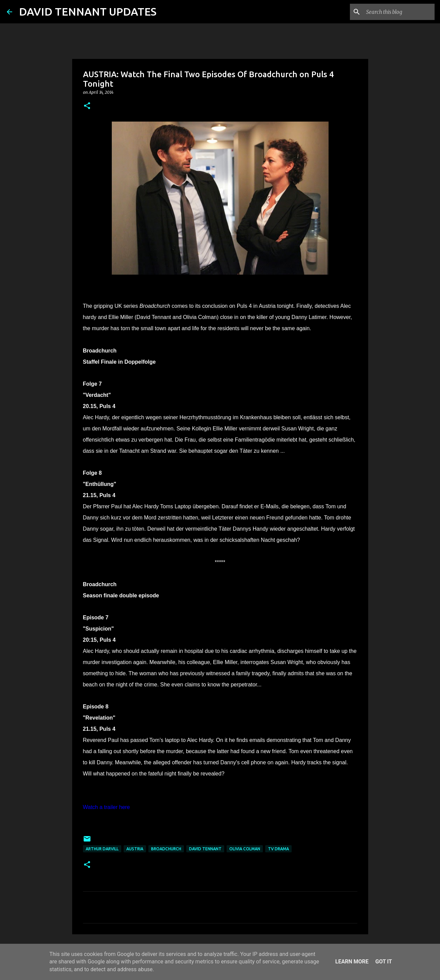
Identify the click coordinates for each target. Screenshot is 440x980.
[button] (87, 106)
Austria (135, 849)
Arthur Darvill (102, 849)
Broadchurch (166, 849)
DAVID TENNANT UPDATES (88, 12)
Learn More (352, 962)
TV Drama (278, 849)
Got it (384, 962)
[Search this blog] (399, 12)
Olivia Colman (245, 849)
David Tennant (205, 849)
